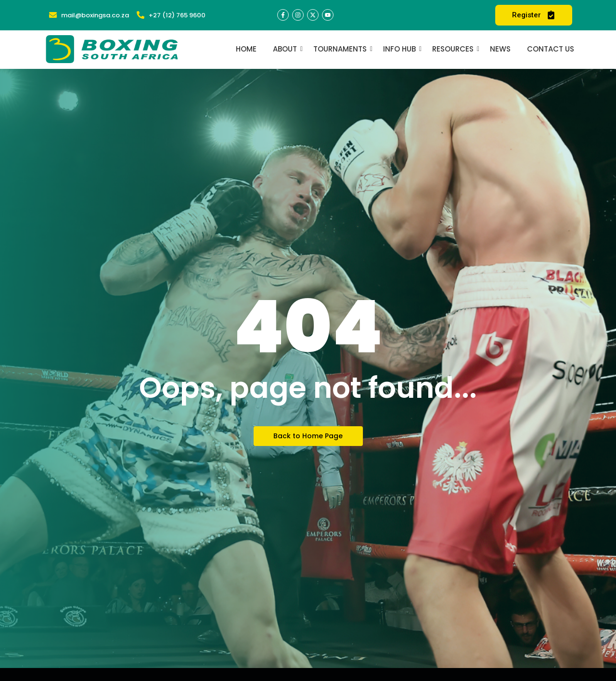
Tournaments (342, 49)
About (287, 49)
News (500, 49)
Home (246, 49)
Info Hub (401, 49)
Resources (455, 49)
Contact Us (551, 49)
